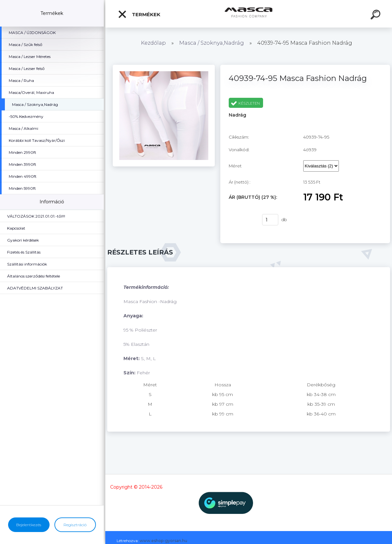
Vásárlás (241, 220)
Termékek (139, 14)
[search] (376, 16)
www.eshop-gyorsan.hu (163, 541)
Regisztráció (75, 525)
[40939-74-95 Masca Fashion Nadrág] (164, 67)
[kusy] (270, 220)
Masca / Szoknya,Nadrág (212, 43)
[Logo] (249, 14)
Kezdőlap (153, 43)
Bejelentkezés (29, 525)
